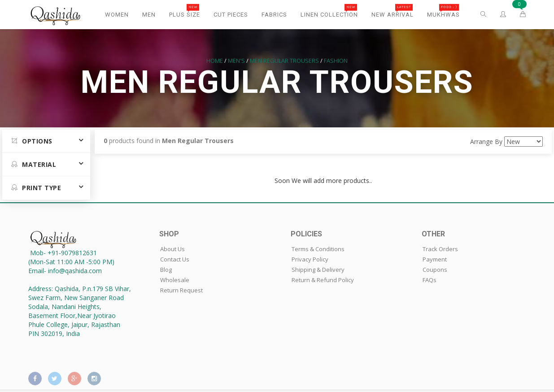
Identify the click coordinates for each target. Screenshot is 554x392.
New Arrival (393, 11)
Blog (166, 270)
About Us (172, 249)
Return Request (181, 290)
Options (32, 141)
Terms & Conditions (318, 249)
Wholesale (175, 280)
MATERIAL (34, 164)
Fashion (336, 61)
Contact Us (175, 259)
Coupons (435, 270)
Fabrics (274, 15)
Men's (236, 61)
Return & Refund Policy (323, 280)
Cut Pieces (231, 15)
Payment (435, 259)
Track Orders (440, 249)
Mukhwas (443, 11)
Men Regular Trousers (284, 61)
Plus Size (185, 11)
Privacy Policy (310, 259)
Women (117, 15)
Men (149, 15)
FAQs (430, 280)
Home (215, 61)
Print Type (36, 188)
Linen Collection (329, 11)
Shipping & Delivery (318, 270)
